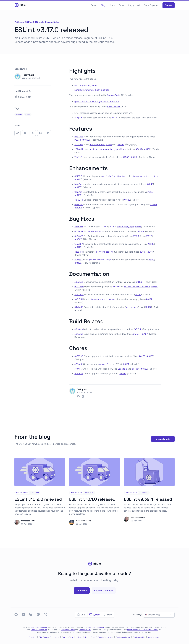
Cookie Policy (154, 637)
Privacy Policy (82, 637)
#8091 (121, 144)
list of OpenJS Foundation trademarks (143, 630)
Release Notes (52, 22)
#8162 (139, 282)
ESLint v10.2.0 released (38, 499)
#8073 (78, 140)
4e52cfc (79, 252)
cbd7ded (79, 334)
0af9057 (79, 356)
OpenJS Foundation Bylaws (102, 637)
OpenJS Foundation (39, 627)
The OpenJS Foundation (49, 637)
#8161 (126, 364)
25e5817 (79, 227)
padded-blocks (95, 231)
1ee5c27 (79, 244)
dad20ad (79, 137)
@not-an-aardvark (31, 78)
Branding (32, 637)
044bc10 (79, 307)
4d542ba (79, 294)
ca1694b (79, 200)
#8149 (141, 231)
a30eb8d (79, 282)
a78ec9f (78, 364)
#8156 (123, 373)
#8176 (138, 227)
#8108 (147, 149)
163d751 (79, 299)
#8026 (149, 236)
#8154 (138, 329)
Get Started (82, 591)
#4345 (150, 184)
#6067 (139, 149)
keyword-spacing (105, 252)
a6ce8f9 (79, 329)
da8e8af (79, 204)
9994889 (79, 287)
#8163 (78, 195)
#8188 (150, 356)
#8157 (150, 192)
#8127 (145, 334)
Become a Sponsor (104, 591)
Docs (112, 5)
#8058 (78, 208)
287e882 (79, 149)
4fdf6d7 (78, 176)
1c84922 (79, 373)
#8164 (138, 294)
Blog (103, 5)
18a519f (78, 192)
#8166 (154, 287)
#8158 (86, 140)
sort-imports (132, 307)
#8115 (134, 157)
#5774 (136, 334)
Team (94, 5)
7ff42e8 (78, 157)
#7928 (136, 236)
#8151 (149, 299)
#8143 (78, 247)
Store (121, 5)
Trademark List (85, 630)
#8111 (150, 252)
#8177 (142, 356)
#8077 (148, 307)
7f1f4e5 (78, 369)
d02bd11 (79, 231)
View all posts (163, 439)
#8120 (78, 263)
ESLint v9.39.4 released (148, 499)
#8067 (78, 239)
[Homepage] (21, 5)
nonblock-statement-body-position (92, 90)
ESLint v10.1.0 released (92, 499)
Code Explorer (151, 5)
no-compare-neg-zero (86, 85)
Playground (134, 5)
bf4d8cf (78, 184)
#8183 (78, 179)
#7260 (153, 204)
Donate (169, 5)
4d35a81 (79, 236)
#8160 (144, 369)
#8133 (127, 200)
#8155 (78, 187)
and (97, 101)
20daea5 (79, 144)
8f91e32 (78, 260)
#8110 (143, 252)
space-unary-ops (125, 227)
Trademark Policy (68, 630)
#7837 (126, 157)
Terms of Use (68, 637)
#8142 (151, 244)
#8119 (151, 260)
